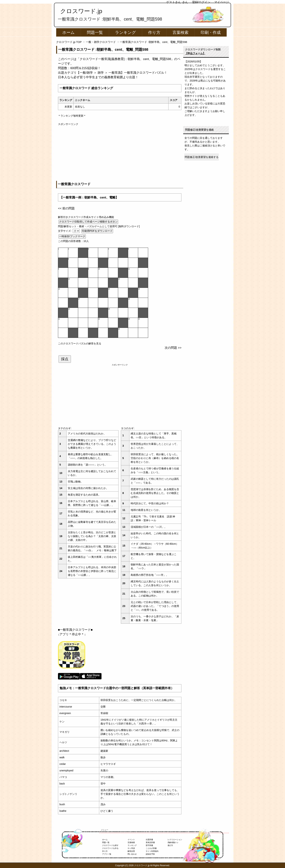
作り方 (154, 32)
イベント (131, 840)
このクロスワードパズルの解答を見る (80, 343)
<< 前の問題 (66, 208)
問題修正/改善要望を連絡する (202, 157)
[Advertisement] (120, 152)
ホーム (69, 32)
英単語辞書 (150, 842)
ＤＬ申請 (131, 848)
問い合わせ (132, 854)
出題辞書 (149, 840)
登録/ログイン (201, 2)
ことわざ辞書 (151, 848)
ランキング (126, 32)
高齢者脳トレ (173, 842)
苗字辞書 (149, 845)
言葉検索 (180, 32)
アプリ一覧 (107, 854)
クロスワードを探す (110, 845)
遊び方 (170, 845)
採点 (65, 359)
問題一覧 (95, 32)
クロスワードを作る (110, 848)
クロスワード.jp (81, 11)
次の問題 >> (173, 348)
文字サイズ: (65, 231)
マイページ (222, 2)
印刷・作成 (211, 32)
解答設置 (131, 851)
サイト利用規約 (152, 851)
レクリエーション (175, 840)
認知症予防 (150, 854)
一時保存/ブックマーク (72, 236)
